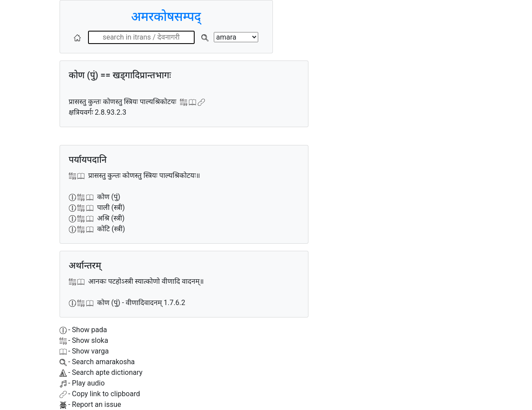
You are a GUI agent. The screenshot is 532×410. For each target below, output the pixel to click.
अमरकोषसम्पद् (166, 17)
